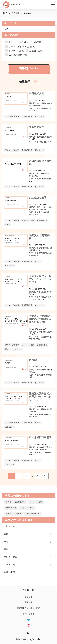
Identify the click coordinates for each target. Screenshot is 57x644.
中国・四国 (9, 565)
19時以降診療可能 (18, 55)
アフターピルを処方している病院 (25, 43)
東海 (6, 542)
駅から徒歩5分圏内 (13, 514)
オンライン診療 (16, 51)
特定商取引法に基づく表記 (28, 608)
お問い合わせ (28, 614)
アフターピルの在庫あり (15, 502)
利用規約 (29, 603)
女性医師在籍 (35, 51)
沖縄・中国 (9, 573)
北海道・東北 (10, 526)
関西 (6, 549)
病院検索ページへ (29, 68)
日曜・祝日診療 (28, 47)
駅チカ (12, 47)
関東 (6, 534)
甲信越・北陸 (10, 557)
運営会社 (29, 597)
